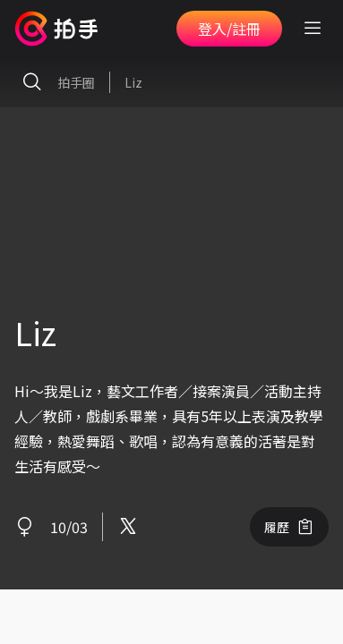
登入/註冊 (229, 29)
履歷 (289, 527)
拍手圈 (55, 82)
